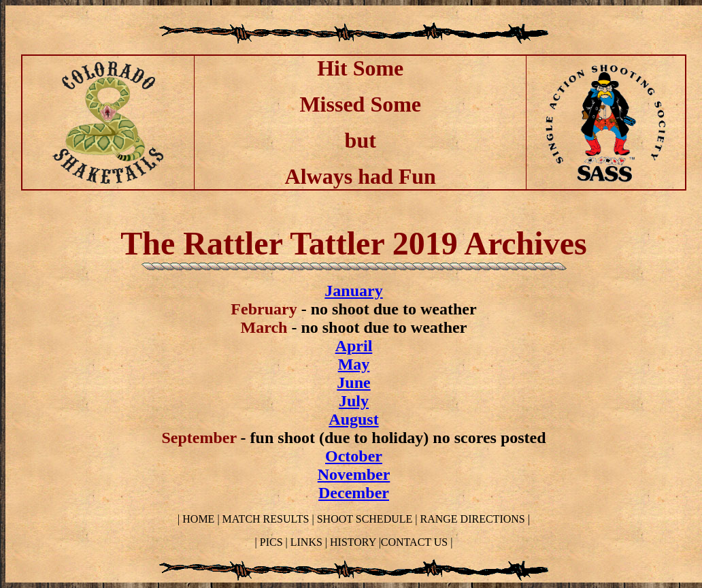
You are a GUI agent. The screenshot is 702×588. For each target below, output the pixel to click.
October (354, 456)
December (354, 493)
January (353, 291)
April (354, 346)
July (354, 401)
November (354, 474)
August (353, 419)
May (354, 364)
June (353, 382)
